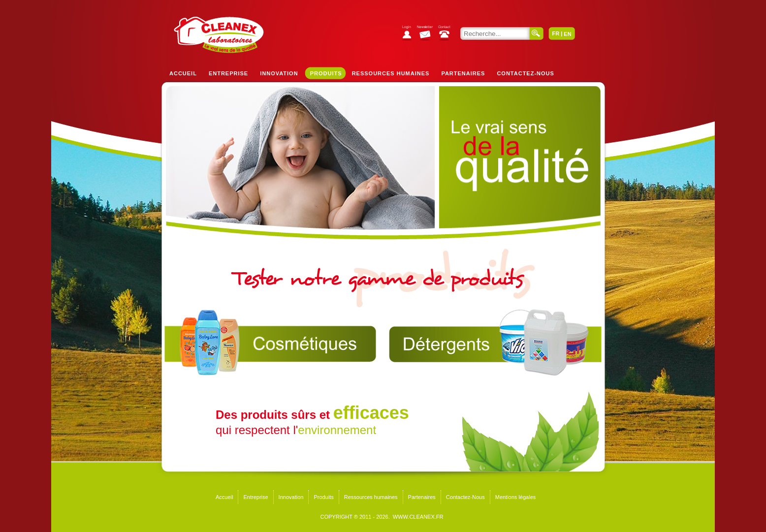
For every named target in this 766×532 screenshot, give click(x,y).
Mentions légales (516, 497)
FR (556, 33)
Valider (537, 33)
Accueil (183, 73)
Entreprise (228, 73)
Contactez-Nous (525, 73)
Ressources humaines (391, 73)
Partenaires (463, 73)
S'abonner (428, 34)
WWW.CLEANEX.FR (418, 517)
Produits (326, 73)
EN (567, 34)
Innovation (279, 73)
